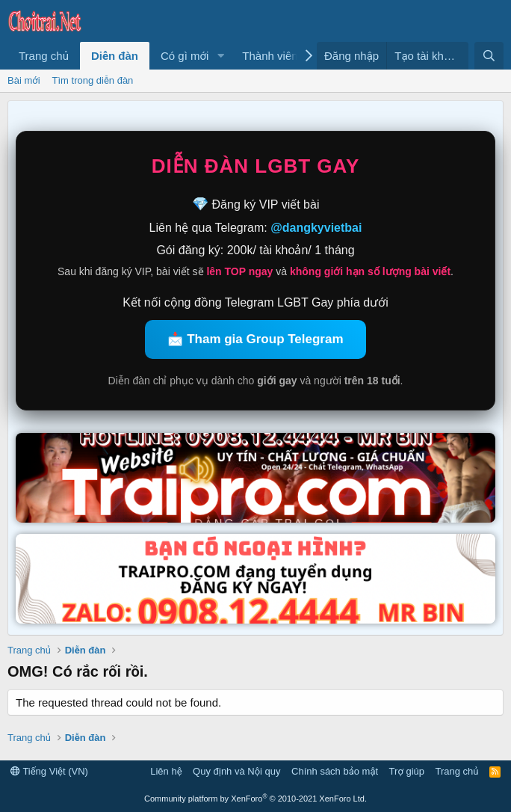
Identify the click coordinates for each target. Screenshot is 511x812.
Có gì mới (185, 56)
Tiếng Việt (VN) (49, 771)
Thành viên (270, 56)
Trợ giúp (407, 771)
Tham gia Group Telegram (265, 339)
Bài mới (24, 80)
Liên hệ (166, 771)
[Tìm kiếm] (489, 56)
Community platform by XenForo (255, 799)
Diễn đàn (115, 56)
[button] (220, 56)
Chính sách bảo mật (335, 771)
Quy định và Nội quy (237, 771)
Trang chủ (44, 56)
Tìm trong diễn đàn (93, 80)
